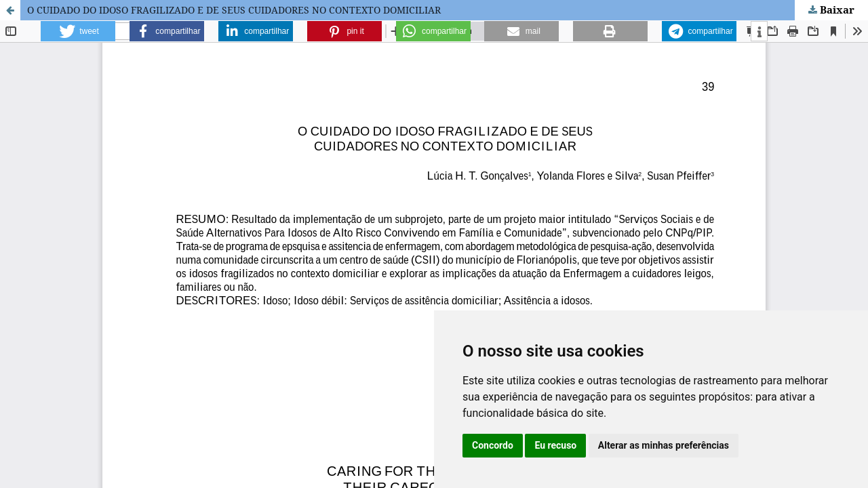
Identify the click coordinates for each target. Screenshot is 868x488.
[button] (78, 31)
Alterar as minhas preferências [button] (664, 445)
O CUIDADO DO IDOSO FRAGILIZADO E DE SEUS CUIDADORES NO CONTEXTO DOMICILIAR (234, 10)
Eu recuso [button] (555, 445)
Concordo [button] (493, 445)
